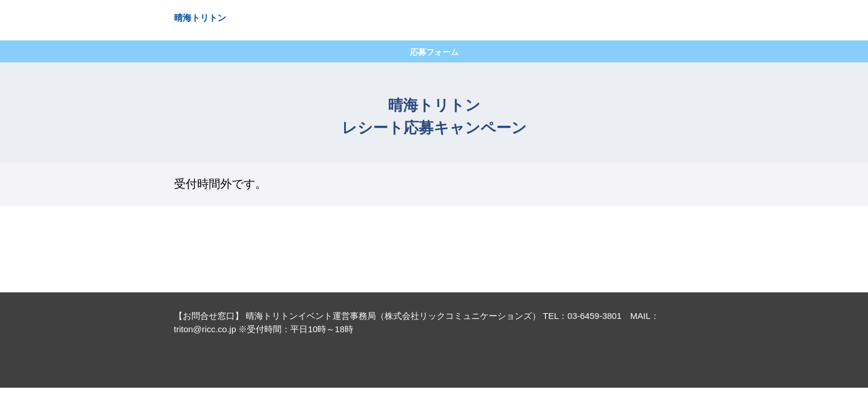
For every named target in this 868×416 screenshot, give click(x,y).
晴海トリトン (200, 18)
